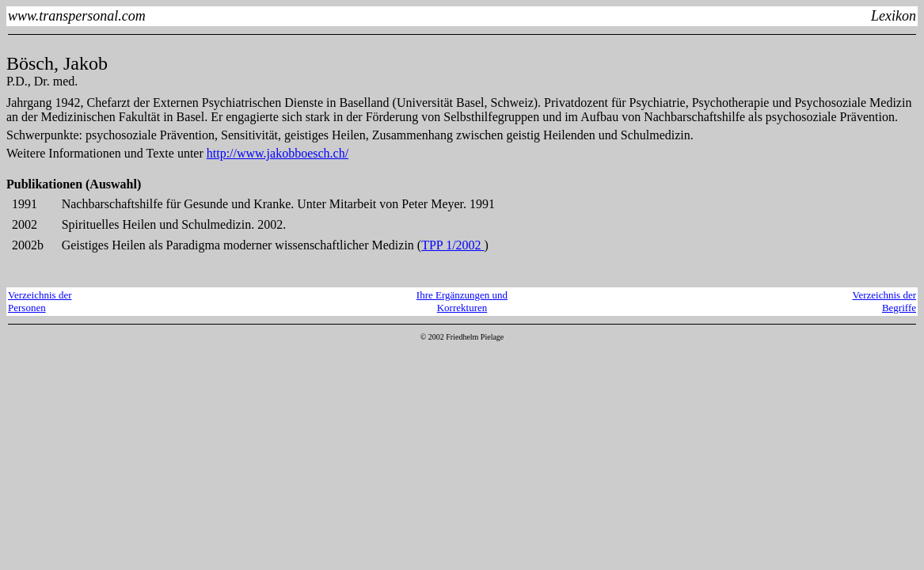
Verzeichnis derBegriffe (885, 301)
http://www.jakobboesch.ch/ (278, 153)
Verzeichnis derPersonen (40, 301)
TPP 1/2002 (452, 245)
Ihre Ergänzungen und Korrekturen (462, 301)
